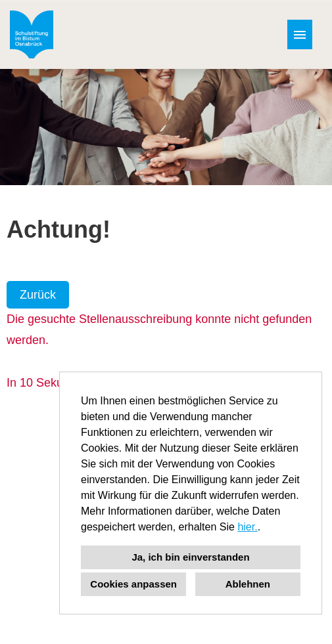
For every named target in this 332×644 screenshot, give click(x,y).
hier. (247, 527)
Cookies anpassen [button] (133, 584)
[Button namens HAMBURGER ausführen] (300, 34)
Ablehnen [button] (248, 584)
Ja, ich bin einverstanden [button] (190, 557)
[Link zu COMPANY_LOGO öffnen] (32, 34)
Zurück (38, 295)
